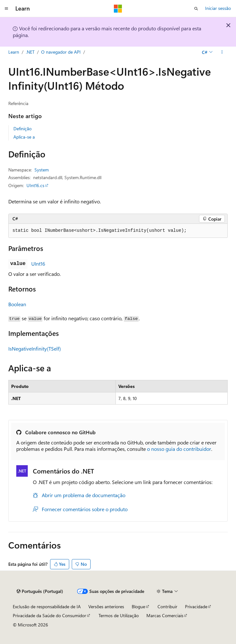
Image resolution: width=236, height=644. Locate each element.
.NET (30, 52)
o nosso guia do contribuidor (179, 449)
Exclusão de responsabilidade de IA (47, 606)
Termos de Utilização (119, 615)
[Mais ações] (222, 52)
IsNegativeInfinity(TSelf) (35, 349)
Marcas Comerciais (165, 615)
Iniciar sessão (218, 8)
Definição (22, 129)
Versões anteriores (106, 606)
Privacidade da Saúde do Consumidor (49, 615)
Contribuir (167, 606)
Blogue (138, 606)
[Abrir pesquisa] (196, 9)
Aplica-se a (24, 137)
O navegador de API (61, 52)
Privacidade (196, 606)
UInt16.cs (35, 185)
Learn (14, 52)
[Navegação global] (6, 9)
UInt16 (38, 264)
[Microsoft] (118, 9)
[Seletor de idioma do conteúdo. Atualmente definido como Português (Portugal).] (40, 591)
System (42, 170)
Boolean (17, 304)
